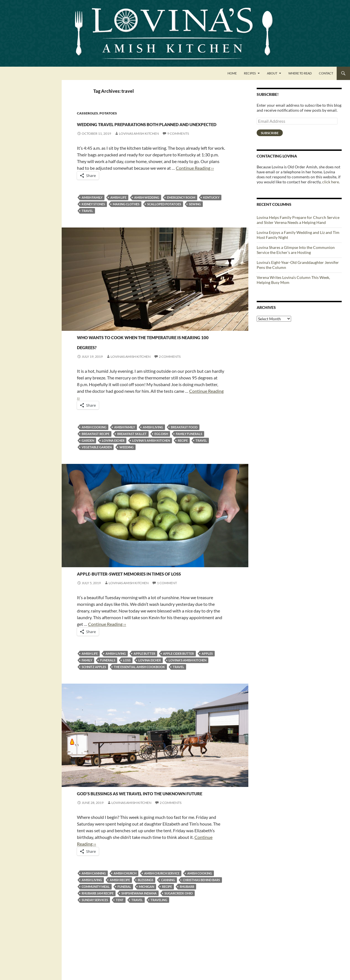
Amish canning (94, 923)
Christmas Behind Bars (201, 930)
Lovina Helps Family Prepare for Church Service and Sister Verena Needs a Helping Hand (298, 220)
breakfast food (184, 457)
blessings (146, 930)
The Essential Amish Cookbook (139, 707)
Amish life (118, 217)
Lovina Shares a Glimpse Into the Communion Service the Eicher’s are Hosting (296, 250)
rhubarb (187, 937)
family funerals (189, 464)
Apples (207, 693)
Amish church (125, 923)
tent (120, 950)
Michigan (147, 937)
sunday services (95, 950)
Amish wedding (147, 217)
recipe (183, 470)
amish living (153, 457)
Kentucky (211, 217)
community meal (96, 937)
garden (88, 470)
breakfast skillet (132, 464)
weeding (127, 477)
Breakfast (87, 346)
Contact (326, 73)
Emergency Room (181, 217)
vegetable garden (97, 477)
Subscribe (270, 133)
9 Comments (178, 153)
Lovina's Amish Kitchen (151, 470)
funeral (124, 937)
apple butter (144, 693)
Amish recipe (120, 930)
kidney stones (93, 224)
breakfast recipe (96, 464)
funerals (108, 700)
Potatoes (108, 113)
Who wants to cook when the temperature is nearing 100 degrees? (145, 366)
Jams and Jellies (92, 593)
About (272, 73)
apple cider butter (178, 693)
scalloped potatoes (164, 224)
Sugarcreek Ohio (179, 943)
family (87, 700)
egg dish (161, 464)
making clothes (126, 224)
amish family (92, 217)
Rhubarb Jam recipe (98, 943)
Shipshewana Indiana (139, 943)
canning (168, 930)
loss (127, 700)
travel (87, 231)
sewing (195, 224)
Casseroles (87, 113)
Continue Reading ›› (195, 188)
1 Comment (167, 623)
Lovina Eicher (113, 470)
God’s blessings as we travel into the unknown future (146, 837)
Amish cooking (94, 457)
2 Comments (170, 387)
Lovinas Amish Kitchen (139, 153)
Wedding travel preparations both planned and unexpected (150, 133)
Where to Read (300, 73)
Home (232, 73)
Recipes (250, 73)
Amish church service (162, 923)
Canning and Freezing (97, 822)
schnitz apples (94, 707)
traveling (159, 950)
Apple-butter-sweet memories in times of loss (151, 607)
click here (331, 182)
